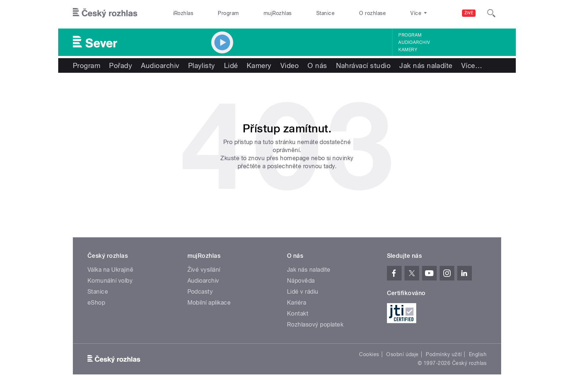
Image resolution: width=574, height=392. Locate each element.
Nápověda (301, 281)
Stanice (325, 13)
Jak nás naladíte (426, 65)
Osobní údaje (402, 354)
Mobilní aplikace (209, 303)
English (478, 354)
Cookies (369, 354)
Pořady (121, 65)
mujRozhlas (278, 13)
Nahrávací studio (364, 65)
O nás (317, 65)
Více (472, 65)
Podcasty (200, 292)
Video (290, 65)
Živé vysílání (204, 270)
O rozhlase (372, 13)
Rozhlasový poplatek (315, 325)
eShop (96, 303)
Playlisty (202, 65)
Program (228, 13)
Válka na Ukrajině (110, 270)
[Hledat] (491, 13)
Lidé (231, 65)
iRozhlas (183, 13)
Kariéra (297, 303)
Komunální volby (110, 281)
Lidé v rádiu (303, 292)
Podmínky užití (444, 354)
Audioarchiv (414, 42)
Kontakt (298, 314)
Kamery (408, 50)
